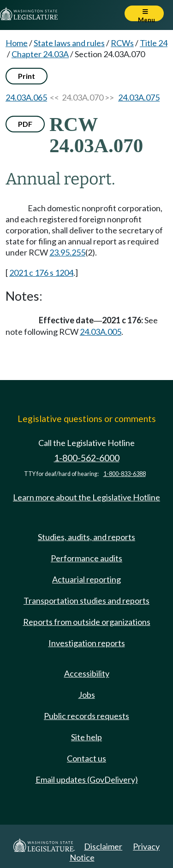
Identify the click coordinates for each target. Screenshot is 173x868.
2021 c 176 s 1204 (41, 273)
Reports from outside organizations (87, 622)
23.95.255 (67, 252)
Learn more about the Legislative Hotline (86, 497)
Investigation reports (87, 643)
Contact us (86, 758)
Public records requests (86, 716)
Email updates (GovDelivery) (87, 779)
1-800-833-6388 (125, 474)
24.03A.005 (101, 332)
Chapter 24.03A (40, 54)
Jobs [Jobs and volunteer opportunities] (87, 695)
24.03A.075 (139, 97)
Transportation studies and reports (86, 600)
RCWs (122, 43)
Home (17, 43)
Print (27, 76)
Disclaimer (103, 846)
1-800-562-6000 (87, 458)
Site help (86, 737)
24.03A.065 (26, 97)
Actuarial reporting (86, 579)
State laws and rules (69, 43)
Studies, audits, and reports (86, 537)
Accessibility (87, 673)
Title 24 (154, 43)
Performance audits (86, 558)
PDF (25, 124)
